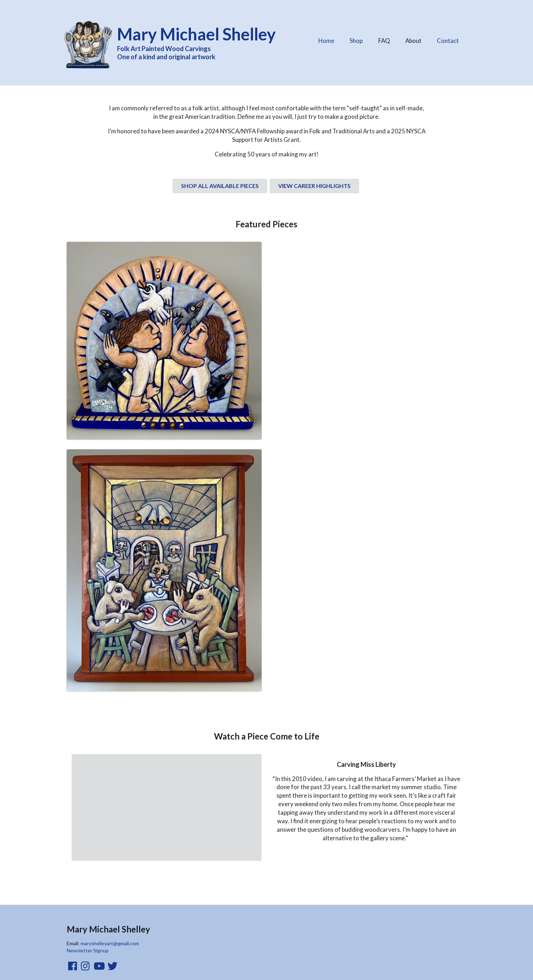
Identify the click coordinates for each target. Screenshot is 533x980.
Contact (448, 41)
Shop (356, 41)
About (413, 39)
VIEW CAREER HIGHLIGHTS (314, 186)
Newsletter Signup (88, 950)
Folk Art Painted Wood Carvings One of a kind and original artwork (201, 42)
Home (326, 41)
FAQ (384, 39)
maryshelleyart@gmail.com (110, 943)
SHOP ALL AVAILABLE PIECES (220, 186)
